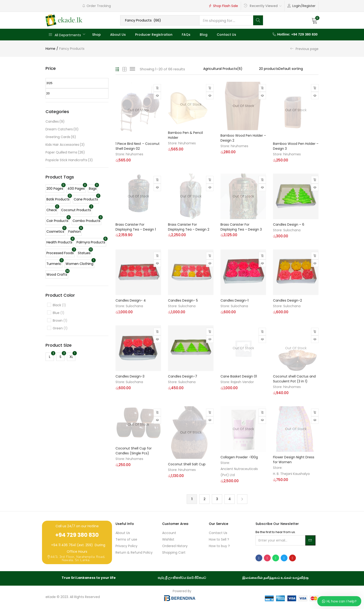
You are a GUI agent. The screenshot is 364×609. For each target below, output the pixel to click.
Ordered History (175, 546)
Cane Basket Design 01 (239, 376)
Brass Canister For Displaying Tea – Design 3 (241, 227)
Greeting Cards (61, 137)
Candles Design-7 (183, 376)
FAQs (186, 35)
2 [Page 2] (205, 499)
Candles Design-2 (287, 300)
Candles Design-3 (130, 376)
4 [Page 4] (230, 499)
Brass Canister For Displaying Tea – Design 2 (189, 227)
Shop (96, 35)
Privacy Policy (126, 546)
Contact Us (226, 35)
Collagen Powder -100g (239, 457)
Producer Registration (154, 35)
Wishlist (168, 540)
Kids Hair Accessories (65, 145)
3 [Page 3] (217, 499)
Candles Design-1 (234, 300)
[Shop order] (299, 69)
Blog (204, 35)
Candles (55, 122)
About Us (118, 35)
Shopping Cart (174, 553)
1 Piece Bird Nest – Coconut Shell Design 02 (138, 146)
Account (169, 533)
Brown (60, 321)
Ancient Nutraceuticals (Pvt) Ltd (239, 472)
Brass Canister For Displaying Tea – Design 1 (136, 227)
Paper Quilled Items (65, 152)
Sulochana (292, 230)
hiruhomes (135, 154)
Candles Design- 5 (183, 300)
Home (50, 49)
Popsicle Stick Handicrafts (69, 160)
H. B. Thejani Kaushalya (291, 474)
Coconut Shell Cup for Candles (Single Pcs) (134, 451)
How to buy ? (219, 546)
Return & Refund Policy (134, 553)
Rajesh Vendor (242, 382)
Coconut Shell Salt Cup (187, 464)
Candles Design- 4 (131, 300)
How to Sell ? (219, 540)
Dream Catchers (62, 129)
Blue (59, 313)
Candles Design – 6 (289, 224)
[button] (315, 20)
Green (60, 328)
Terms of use (126, 540)
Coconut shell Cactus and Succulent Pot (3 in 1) (294, 379)
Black (59, 305)
